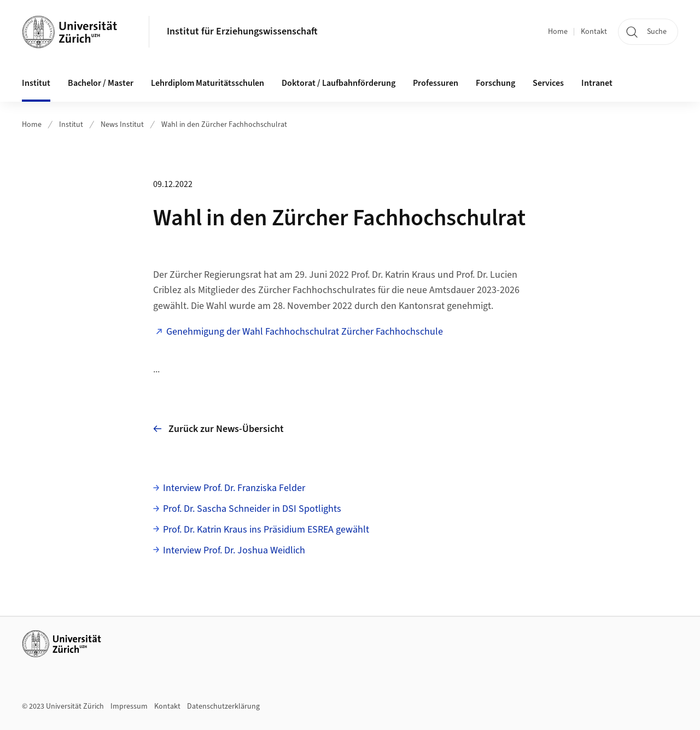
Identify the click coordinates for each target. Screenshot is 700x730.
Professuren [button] (436, 83)
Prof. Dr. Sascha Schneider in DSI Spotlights (252, 509)
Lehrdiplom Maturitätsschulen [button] (208, 83)
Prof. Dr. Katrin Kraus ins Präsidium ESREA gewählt (266, 530)
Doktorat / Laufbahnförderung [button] (339, 83)
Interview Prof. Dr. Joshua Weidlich (234, 550)
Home (558, 32)
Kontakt (594, 32)
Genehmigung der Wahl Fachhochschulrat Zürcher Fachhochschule (305, 332)
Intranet (597, 83)
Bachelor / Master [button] (101, 83)
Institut (71, 125)
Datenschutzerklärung (223, 706)
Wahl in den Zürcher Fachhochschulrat (224, 125)
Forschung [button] (495, 83)
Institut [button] (36, 83)
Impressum (129, 706)
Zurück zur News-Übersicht (218, 429)
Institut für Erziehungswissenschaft (242, 31)
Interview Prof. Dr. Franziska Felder (234, 488)
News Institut (122, 125)
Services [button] (548, 83)
